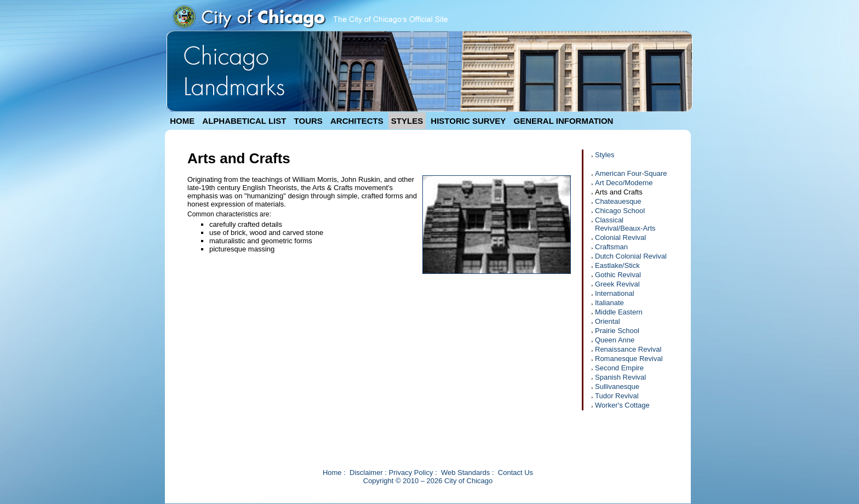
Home (332, 472)
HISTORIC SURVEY (468, 121)
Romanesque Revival (629, 359)
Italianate (609, 303)
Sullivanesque (617, 386)
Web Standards (465, 472)
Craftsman (611, 247)
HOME (182, 121)
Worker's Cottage (622, 405)
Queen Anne (615, 340)
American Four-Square (631, 173)
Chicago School (620, 211)
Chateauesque (618, 201)
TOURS (308, 121)
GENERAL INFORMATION (564, 121)
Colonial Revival (620, 237)
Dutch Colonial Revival (631, 256)
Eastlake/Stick (617, 265)
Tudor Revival (617, 396)
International (615, 293)
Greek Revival (617, 284)
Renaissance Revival (628, 349)
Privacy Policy (411, 472)
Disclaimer (366, 472)
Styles (605, 155)
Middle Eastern (619, 312)
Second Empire (619, 368)
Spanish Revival (620, 377)
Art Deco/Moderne (624, 183)
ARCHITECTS (357, 121)
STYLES (407, 121)
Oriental (608, 321)
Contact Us (516, 472)
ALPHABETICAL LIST (244, 121)
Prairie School (617, 331)
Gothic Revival (618, 275)
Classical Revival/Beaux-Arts (625, 224)
